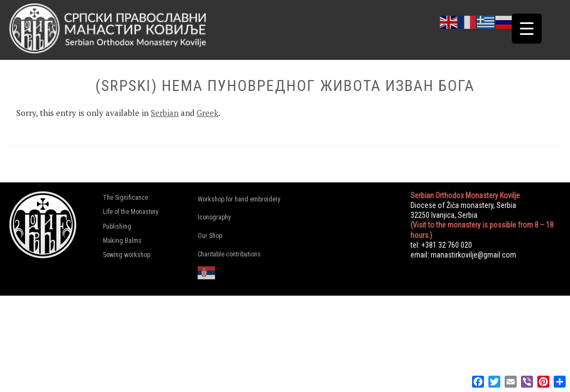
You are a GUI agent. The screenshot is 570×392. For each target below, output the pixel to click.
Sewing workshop (127, 255)
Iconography (214, 217)
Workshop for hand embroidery (238, 199)
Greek (207, 113)
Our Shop (210, 236)
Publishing (117, 226)
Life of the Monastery (131, 212)
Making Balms (122, 241)
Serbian (165, 113)
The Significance (125, 198)
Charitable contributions (229, 254)
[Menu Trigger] (527, 29)
